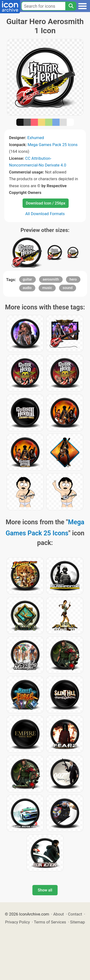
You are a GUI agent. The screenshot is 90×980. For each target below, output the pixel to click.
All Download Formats (45, 214)
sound (68, 288)
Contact (75, 914)
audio (27, 288)
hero (73, 279)
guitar (27, 279)
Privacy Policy (17, 922)
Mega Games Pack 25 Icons (53, 145)
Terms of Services (50, 922)
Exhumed (36, 138)
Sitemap (78, 922)
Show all (45, 890)
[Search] (71, 6)
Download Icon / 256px (46, 203)
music (47, 288)
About (59, 914)
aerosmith (51, 279)
